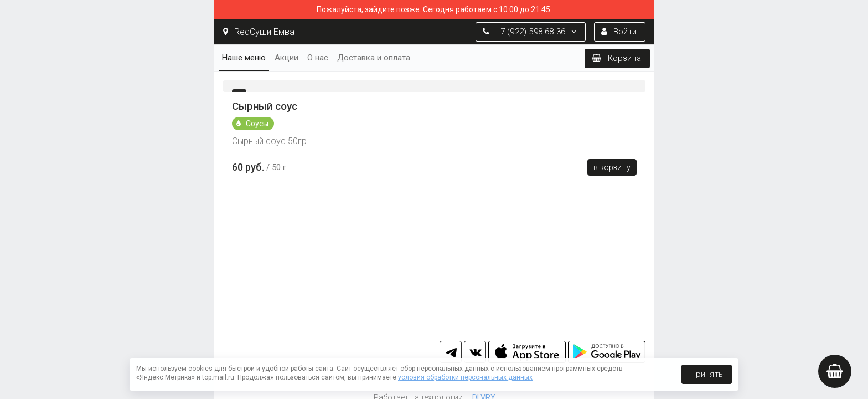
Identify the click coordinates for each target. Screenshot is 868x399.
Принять (707, 374)
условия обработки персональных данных (465, 377)
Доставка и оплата (374, 58)
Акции (286, 58)
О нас (318, 58)
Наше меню (244, 58)
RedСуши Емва (259, 32)
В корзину (612, 167)
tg (451, 352)
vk (475, 352)
